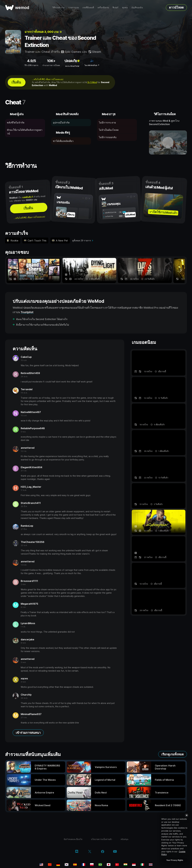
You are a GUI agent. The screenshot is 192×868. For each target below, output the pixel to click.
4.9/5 (31, 61)
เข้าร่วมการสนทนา (28, 733)
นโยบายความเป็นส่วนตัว (101, 839)
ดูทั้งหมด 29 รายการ (82, 240)
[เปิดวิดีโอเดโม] (168, 142)
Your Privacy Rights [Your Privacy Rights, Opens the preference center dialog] (175, 860)
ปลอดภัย (72, 61)
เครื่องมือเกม (103, 7)
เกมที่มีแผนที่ (88, 7)
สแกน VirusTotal (72, 66)
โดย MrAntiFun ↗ (92, 65)
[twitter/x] (90, 852)
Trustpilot (27, 312)
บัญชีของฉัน (137, 7)
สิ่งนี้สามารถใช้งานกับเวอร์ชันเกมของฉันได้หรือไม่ (43, 325)
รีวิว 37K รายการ (31, 65)
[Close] (187, 815)
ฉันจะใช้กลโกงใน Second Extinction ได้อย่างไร (42, 319)
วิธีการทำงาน (59, 7)
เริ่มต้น (16, 82)
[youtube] (115, 852)
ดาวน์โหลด (176, 7)
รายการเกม (74, 7)
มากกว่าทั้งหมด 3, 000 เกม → (43, 32)
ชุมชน (125, 7)
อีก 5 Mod (92, 82)
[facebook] (103, 852)
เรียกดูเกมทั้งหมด (173, 754)
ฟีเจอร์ (115, 7)
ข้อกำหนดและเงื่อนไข (73, 839)
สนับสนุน (124, 839)
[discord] (77, 852)
